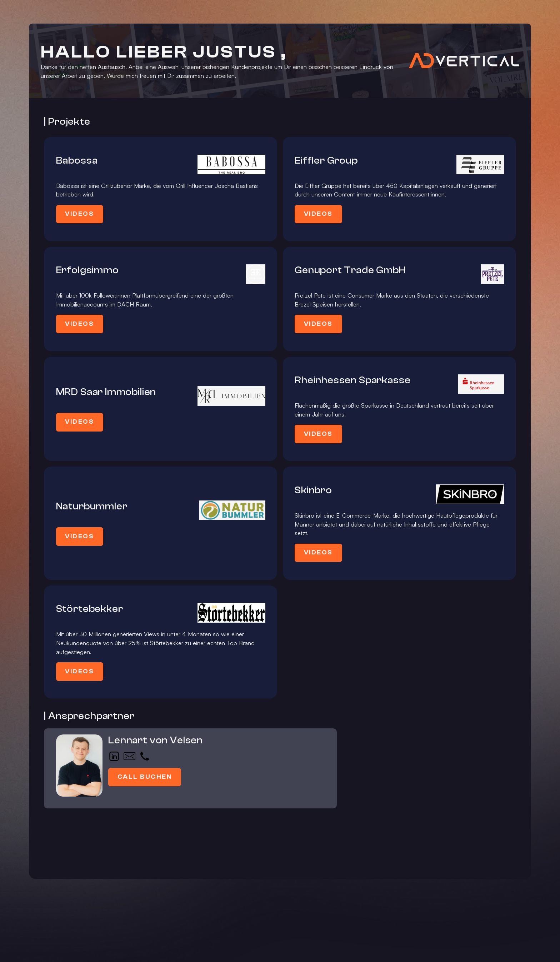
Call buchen (145, 777)
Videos (79, 214)
